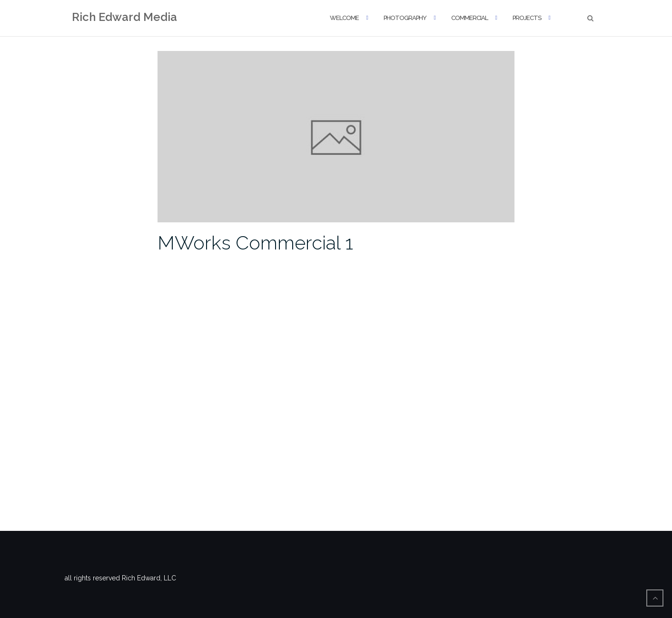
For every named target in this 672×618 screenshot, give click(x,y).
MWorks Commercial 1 (255, 243)
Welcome (344, 18)
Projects (527, 18)
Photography (405, 18)
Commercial (469, 18)
